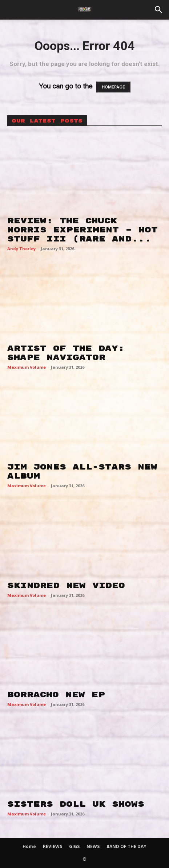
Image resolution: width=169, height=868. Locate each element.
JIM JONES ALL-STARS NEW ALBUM (82, 472)
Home (29, 846)
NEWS (93, 846)
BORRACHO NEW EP (56, 695)
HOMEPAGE (113, 87)
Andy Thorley (21, 249)
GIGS (74, 846)
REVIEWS (53, 846)
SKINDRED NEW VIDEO (66, 586)
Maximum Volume (27, 367)
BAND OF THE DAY (126, 846)
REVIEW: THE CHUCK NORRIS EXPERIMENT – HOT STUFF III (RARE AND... (83, 230)
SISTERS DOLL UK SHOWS (76, 804)
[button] (159, 10)
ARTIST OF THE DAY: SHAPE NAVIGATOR (66, 353)
